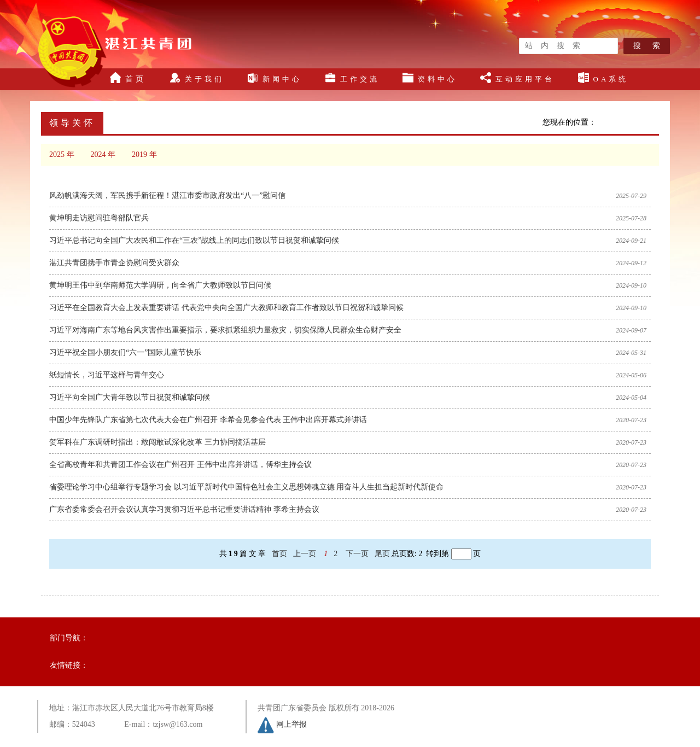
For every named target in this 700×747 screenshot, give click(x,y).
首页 (128, 78)
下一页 (357, 554)
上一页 (305, 554)
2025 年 (62, 154)
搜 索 (647, 46)
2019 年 (144, 154)
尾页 (382, 554)
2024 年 (103, 154)
